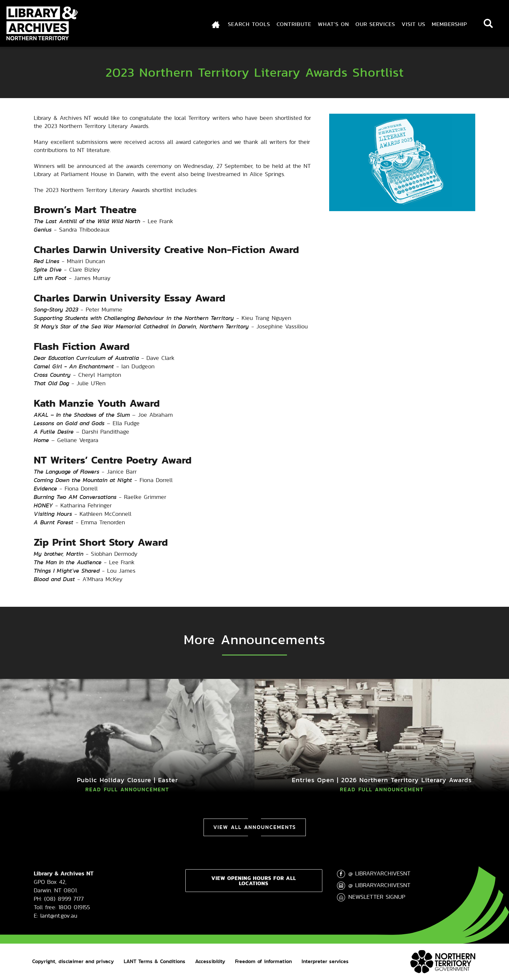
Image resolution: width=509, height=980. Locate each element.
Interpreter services (325, 961)
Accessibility (210, 961)
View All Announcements (255, 827)
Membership (449, 24)
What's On (333, 24)
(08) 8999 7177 (64, 899)
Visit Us (413, 24)
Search (488, 23)
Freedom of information (263, 961)
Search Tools (249, 24)
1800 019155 (74, 907)
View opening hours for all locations (254, 881)
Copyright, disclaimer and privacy (73, 961)
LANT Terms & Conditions (155, 961)
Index (212, 24)
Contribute (294, 24)
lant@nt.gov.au (59, 916)
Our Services (375, 24)
